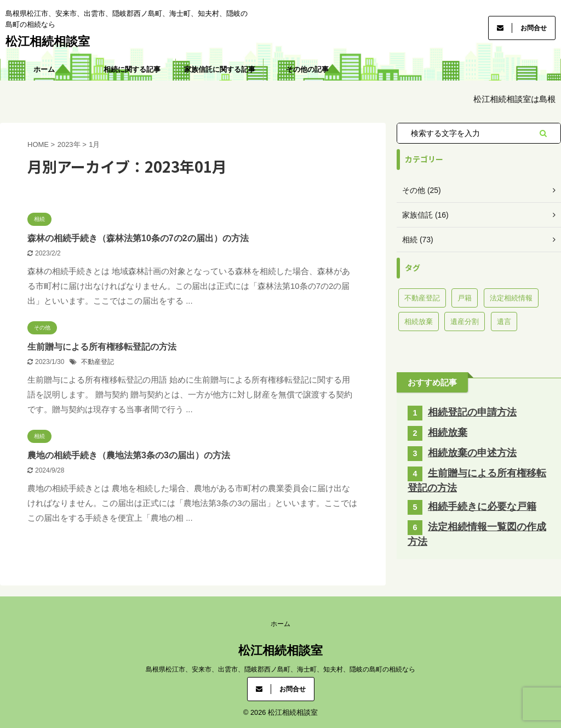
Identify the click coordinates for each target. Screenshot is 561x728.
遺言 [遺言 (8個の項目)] (504, 322)
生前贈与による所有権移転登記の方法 (102, 347)
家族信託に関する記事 (220, 69)
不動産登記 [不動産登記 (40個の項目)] (422, 298)
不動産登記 (98, 362)
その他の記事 (307, 69)
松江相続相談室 (48, 41)
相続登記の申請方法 (472, 412)
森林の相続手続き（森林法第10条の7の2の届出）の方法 (138, 238)
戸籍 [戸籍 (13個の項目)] (465, 298)
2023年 (69, 144)
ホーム (44, 69)
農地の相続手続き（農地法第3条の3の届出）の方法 (129, 455)
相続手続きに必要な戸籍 (482, 507)
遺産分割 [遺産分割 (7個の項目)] (465, 322)
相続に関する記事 (132, 69)
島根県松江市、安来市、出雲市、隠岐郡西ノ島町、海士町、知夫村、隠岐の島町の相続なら (280, 669)
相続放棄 (448, 433)
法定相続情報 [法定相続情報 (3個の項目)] (511, 298)
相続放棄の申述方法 (472, 453)
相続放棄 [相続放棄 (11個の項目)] (419, 322)
